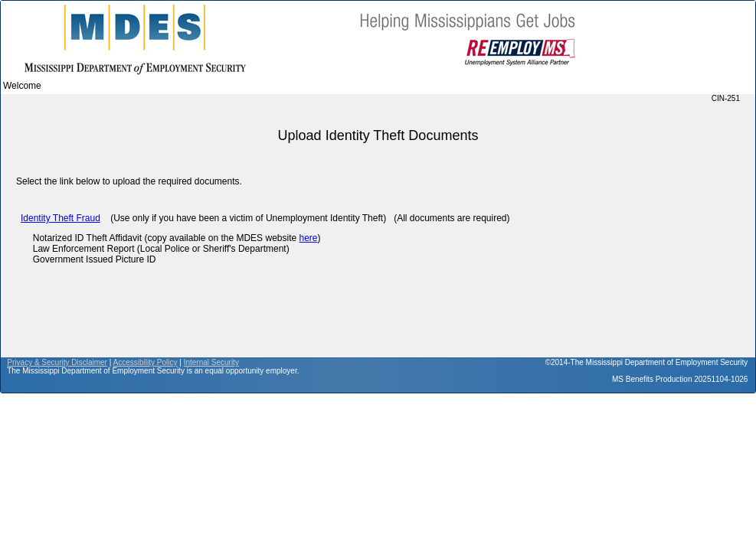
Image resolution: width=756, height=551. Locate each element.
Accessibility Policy (146, 362)
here (308, 238)
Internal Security (211, 362)
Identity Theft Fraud (61, 218)
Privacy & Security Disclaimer (57, 362)
